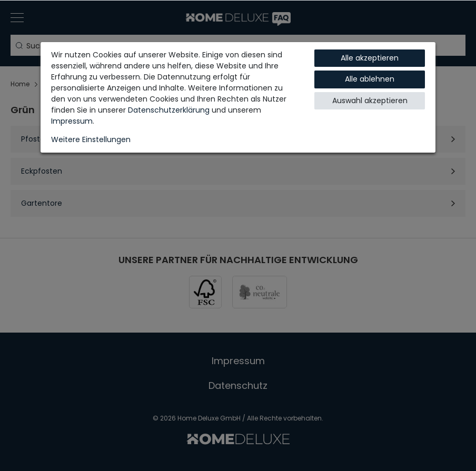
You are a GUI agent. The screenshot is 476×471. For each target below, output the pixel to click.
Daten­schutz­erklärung (169, 110)
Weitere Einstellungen (91, 139)
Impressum (72, 121)
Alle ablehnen (370, 79)
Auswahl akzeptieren (370, 101)
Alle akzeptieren (370, 58)
